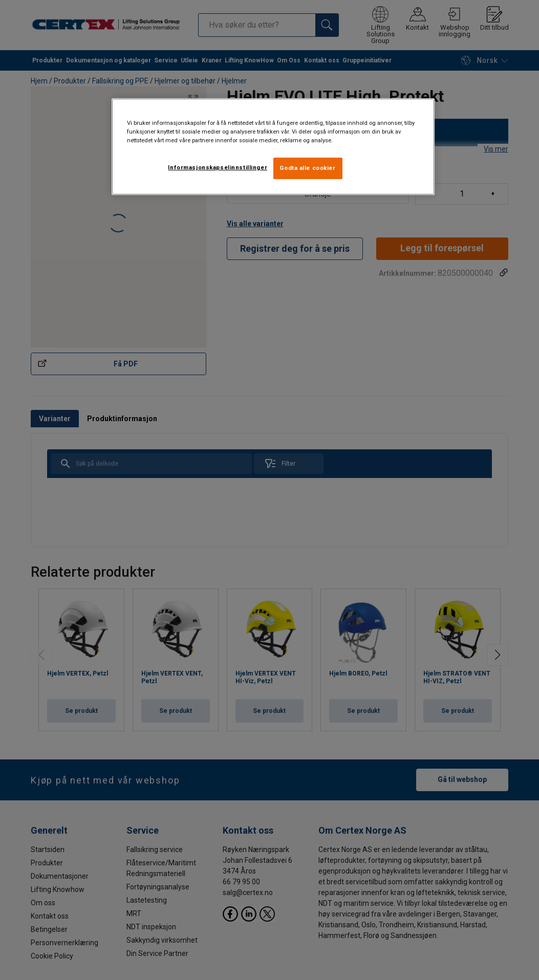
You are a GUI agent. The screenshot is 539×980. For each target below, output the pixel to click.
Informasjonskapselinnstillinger (218, 167)
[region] (273, 147)
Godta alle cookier (307, 168)
